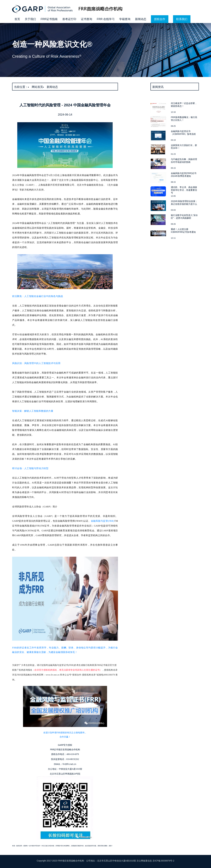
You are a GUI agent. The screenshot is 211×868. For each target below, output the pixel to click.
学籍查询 (125, 19)
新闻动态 (141, 19)
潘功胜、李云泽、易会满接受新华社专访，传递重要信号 (184, 190)
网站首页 (37, 87)
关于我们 (30, 19)
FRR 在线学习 (106, 19)
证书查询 (87, 19)
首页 (17, 19)
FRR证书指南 (49, 19)
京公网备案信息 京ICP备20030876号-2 (155, 861)
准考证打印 (69, 19)
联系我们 (182, 19)
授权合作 (160, 19)
